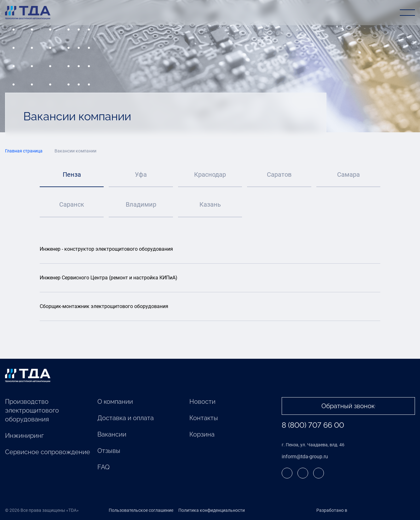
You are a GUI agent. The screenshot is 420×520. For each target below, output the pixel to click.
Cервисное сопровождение (48, 452)
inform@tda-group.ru (305, 457)
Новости (202, 402)
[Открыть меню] (407, 13)
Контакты (204, 418)
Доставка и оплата (126, 418)
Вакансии (112, 435)
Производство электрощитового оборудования (32, 411)
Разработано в (345, 511)
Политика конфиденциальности (212, 511)
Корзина (202, 435)
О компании (115, 402)
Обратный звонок (348, 406)
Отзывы (109, 451)
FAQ (104, 467)
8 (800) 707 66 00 (313, 425)
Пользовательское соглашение (141, 511)
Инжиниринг (24, 436)
